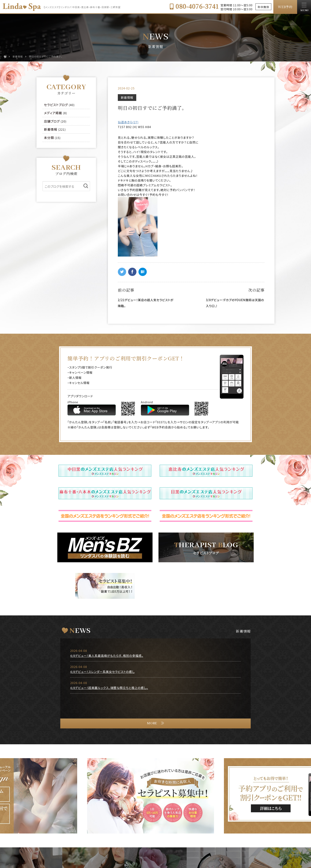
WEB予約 (285, 7)
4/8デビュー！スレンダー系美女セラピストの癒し (102, 672)
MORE (152, 723)
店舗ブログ (52, 121)
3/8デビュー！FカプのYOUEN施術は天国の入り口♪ (235, 303)
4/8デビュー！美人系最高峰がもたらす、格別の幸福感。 (107, 656)
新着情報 (127, 97)
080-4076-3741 (194, 6)
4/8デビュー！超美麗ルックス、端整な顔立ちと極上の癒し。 (109, 688)
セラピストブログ (56, 105)
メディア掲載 (53, 113)
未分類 (49, 138)
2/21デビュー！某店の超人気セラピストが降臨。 (146, 303)
